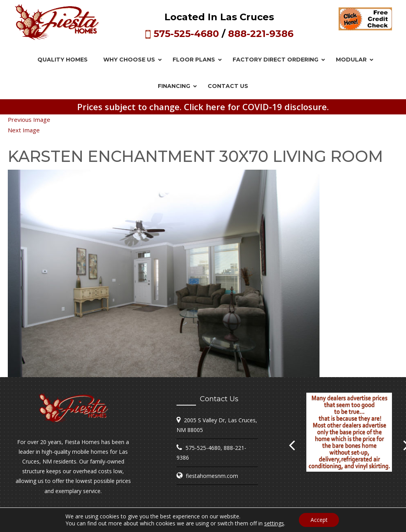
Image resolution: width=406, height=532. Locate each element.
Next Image (24, 130)
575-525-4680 (186, 34)
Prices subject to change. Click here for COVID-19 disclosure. (203, 107)
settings (274, 523)
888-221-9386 (261, 34)
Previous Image (29, 119)
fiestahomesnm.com (212, 476)
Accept (319, 520)
